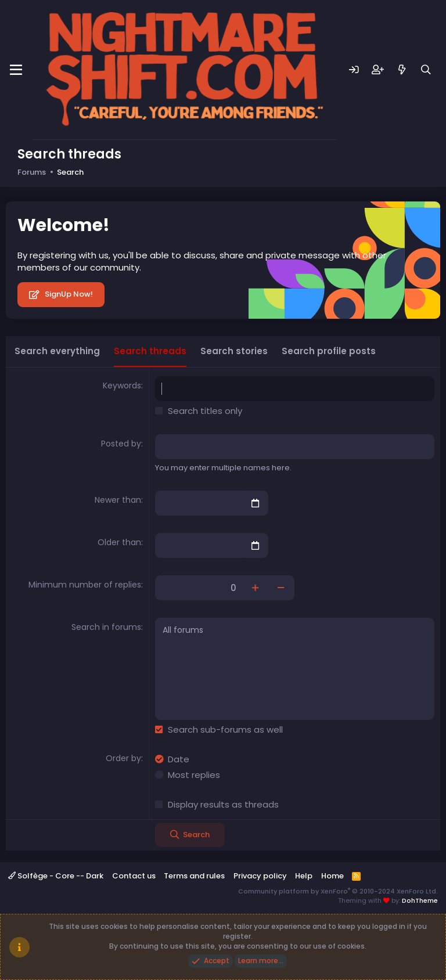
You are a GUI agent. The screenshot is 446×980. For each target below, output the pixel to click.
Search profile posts (329, 351)
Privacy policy (260, 876)
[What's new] (402, 70)
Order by (123, 758)
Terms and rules (194, 876)
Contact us (134, 876)
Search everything (57, 351)
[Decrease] (281, 588)
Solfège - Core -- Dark (56, 876)
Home (332, 876)
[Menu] (16, 70)
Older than (119, 542)
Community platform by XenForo (338, 891)
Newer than (118, 500)
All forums (295, 630)
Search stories (234, 351)
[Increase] (255, 588)
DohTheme (420, 900)
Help (304, 876)
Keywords (122, 385)
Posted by (121, 444)
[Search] (426, 70)
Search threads (150, 351)
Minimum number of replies (85, 585)
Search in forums (106, 627)
